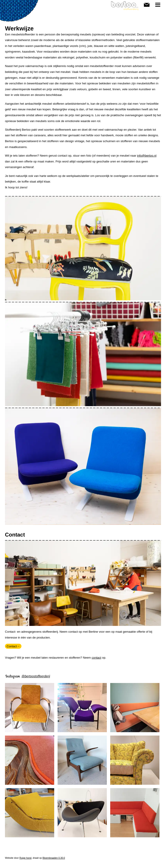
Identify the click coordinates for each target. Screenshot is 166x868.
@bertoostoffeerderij (36, 676)
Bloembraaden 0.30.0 (54, 858)
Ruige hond (25, 858)
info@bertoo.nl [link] (147, 156)
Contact (147, 4)
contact (96, 658)
